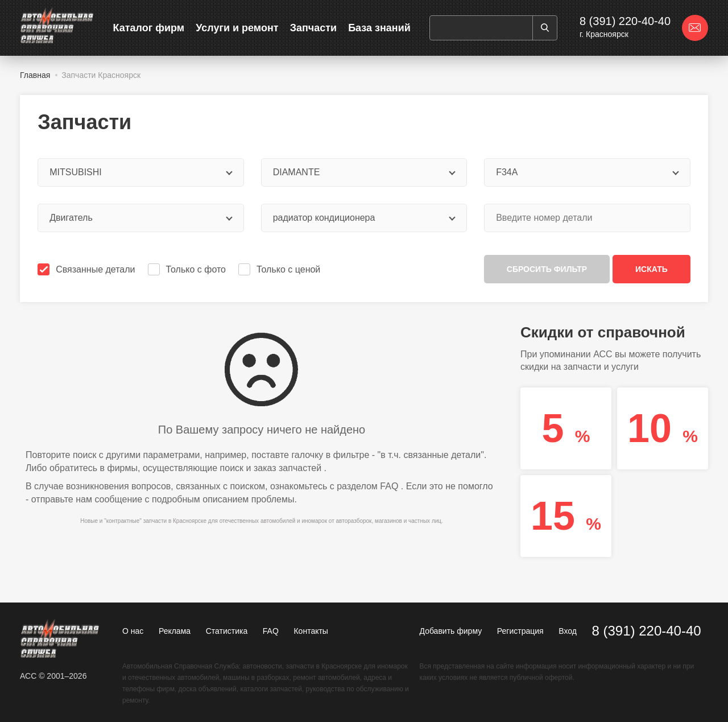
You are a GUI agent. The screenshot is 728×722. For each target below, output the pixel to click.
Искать (652, 269)
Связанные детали (87, 269)
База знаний (379, 28)
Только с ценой (280, 269)
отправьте (52, 499)
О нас (133, 631)
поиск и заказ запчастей (271, 468)
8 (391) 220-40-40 (625, 21)
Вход (568, 631)
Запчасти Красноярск (101, 75)
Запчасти (314, 28)
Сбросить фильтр (547, 269)
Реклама (175, 631)
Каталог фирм (149, 28)
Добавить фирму (451, 631)
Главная (35, 75)
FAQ (389, 486)
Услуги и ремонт (237, 28)
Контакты (311, 631)
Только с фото (188, 269)
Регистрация (520, 631)
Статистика (227, 631)
